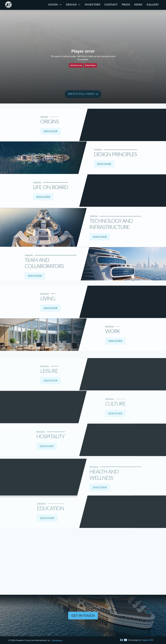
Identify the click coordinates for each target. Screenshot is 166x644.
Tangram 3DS (147, 640)
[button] (83, 94)
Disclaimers (57, 640)
